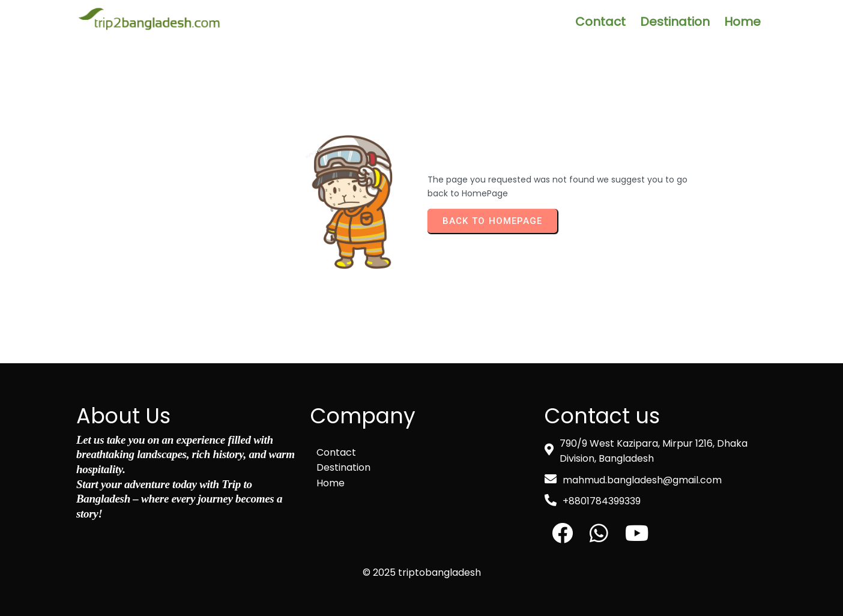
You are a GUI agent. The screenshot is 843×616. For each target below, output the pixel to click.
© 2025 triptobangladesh (422, 572)
